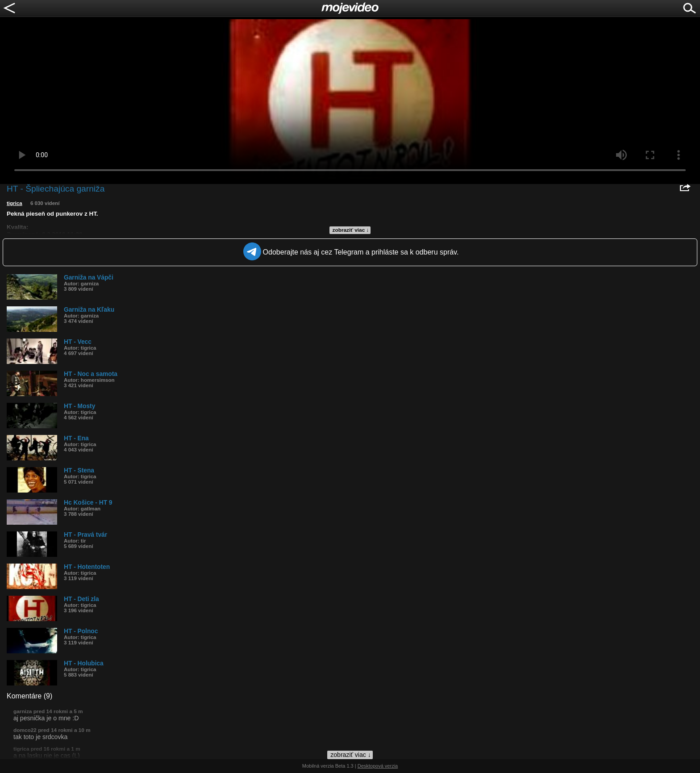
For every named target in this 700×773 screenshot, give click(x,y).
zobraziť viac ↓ (351, 230)
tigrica (15, 203)
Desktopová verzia (378, 766)
